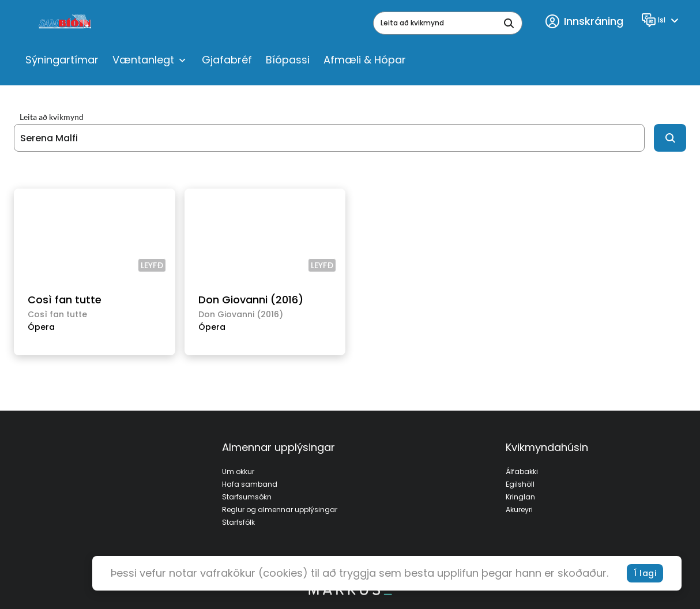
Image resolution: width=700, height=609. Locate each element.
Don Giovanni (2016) (251, 300)
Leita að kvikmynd (52, 117)
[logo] (66, 23)
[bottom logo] (350, 592)
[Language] (662, 20)
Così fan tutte (65, 300)
